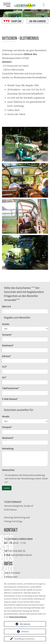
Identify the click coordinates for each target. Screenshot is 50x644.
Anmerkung (8, 449)
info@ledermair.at (22, 555)
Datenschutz (8, 470)
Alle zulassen (25, 624)
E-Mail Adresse (10, 399)
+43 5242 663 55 (16, 551)
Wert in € (6, 306)
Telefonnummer (11, 388)
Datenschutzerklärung (34, 475)
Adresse (6, 356)
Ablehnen (25, 632)
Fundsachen (11, 577)
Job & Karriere (12, 573)
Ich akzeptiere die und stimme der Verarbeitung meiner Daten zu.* (25, 479)
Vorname (7, 335)
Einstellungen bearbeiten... (25, 639)
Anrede (6, 324)
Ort (4, 378)
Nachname (8, 345)
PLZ (5, 367)
